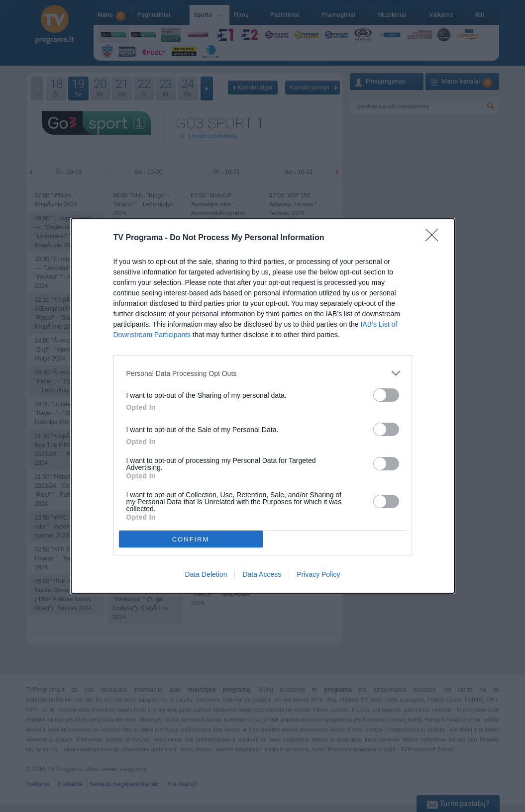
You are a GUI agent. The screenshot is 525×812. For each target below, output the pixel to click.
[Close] (435, 238)
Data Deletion (206, 574)
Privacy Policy (318, 574)
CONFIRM (191, 539)
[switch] (386, 395)
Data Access (262, 574)
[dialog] (263, 406)
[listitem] (263, 373)
